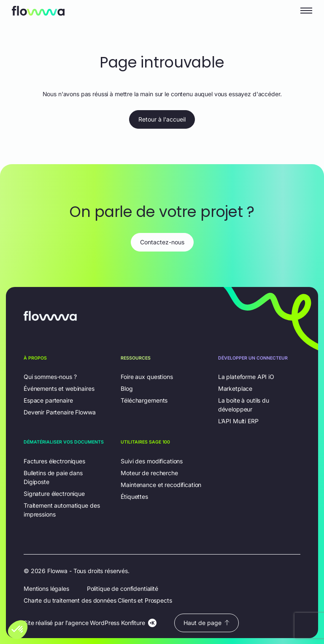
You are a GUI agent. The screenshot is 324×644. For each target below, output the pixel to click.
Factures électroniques (54, 461)
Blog (127, 388)
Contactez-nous (162, 242)
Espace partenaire (48, 400)
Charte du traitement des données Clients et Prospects (98, 600)
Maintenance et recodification (161, 485)
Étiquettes (134, 497)
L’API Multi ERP (238, 421)
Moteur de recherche (149, 473)
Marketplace (235, 388)
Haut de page (207, 623)
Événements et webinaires (59, 388)
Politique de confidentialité (123, 589)
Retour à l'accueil (162, 119)
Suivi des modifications (152, 461)
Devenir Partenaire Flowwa (60, 412)
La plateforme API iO (246, 377)
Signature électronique (54, 494)
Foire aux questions (147, 377)
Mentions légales (46, 589)
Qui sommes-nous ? (50, 377)
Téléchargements (144, 400)
